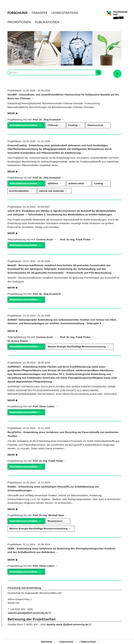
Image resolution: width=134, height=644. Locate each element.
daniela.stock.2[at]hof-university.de (69, 624)
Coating (73, 125)
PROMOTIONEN (19, 22)
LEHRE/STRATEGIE (65, 13)
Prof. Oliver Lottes (44, 406)
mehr (13, 113)
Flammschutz (95, 125)
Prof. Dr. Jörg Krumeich (47, 120)
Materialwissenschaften (23, 125)
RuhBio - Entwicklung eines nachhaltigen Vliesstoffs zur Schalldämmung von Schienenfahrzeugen (53, 489)
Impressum (67, 642)
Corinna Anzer (45, 239)
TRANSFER (39, 13)
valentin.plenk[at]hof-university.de (29, 613)
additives (53, 183)
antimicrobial (76, 183)
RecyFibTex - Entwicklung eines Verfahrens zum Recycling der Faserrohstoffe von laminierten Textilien (63, 434)
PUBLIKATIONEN (47, 22)
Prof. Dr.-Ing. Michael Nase (49, 515)
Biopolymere (55, 521)
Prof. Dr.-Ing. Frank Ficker (75, 239)
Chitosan (53, 125)
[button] (117, 74)
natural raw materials (52, 191)
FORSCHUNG (17, 13)
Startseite (47, 642)
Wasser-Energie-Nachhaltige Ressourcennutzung (77, 346)
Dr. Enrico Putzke (18, 341)
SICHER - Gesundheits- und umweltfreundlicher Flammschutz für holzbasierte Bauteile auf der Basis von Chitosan (63, 96)
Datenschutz (88, 642)
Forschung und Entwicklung (24, 588)
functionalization (19, 191)
